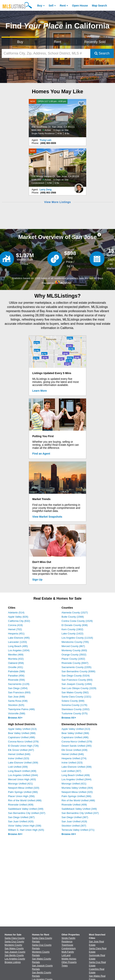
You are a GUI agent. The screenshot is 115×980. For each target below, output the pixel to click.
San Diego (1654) (18, 688)
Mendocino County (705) (75, 642)
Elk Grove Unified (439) (74, 750)
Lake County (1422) (72, 634)
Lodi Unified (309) (18, 767)
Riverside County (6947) (75, 663)
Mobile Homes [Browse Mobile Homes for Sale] (69, 959)
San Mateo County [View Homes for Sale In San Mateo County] (14, 948)
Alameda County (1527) (75, 613)
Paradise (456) (16, 676)
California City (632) (19, 621)
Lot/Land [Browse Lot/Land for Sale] (66, 955)
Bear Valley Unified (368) (22, 733)
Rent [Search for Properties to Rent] (58, 42)
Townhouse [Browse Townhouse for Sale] (67, 945)
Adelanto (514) (16, 613)
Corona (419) (15, 625)
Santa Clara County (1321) (76, 697)
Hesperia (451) (16, 634)
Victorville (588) (17, 713)
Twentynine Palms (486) (21, 709)
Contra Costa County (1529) (77, 621)
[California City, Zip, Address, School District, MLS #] (46, 53)
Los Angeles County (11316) (77, 638)
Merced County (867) (73, 646)
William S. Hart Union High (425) (26, 830)
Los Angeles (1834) (19, 650)
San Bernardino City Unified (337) (27, 813)
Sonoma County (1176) (74, 705)
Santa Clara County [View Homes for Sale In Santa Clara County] (15, 938)
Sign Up (37, 580)
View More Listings (57, 202)
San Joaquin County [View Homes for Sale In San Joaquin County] (15, 952)
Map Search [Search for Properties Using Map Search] (100, 6)
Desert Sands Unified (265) (77, 746)
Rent (63, 6)
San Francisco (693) (19, 692)
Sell (51, 6)
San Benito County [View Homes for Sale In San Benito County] (14, 955)
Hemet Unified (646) (19, 754)
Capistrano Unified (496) (22, 737)
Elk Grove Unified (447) (21, 750)
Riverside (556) (16, 680)
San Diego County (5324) (76, 676)
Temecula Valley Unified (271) (78, 830)
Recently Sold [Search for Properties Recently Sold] (95, 42)
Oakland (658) (16, 663)
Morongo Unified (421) (20, 784)
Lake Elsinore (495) (19, 638)
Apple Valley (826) (18, 617)
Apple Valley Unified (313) (22, 729)
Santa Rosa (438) (18, 701)
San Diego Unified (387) (21, 817)
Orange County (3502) (74, 655)
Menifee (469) (16, 655)
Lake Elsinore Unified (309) (23, 763)
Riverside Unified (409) (21, 805)
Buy (40, 6)
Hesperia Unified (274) (74, 758)
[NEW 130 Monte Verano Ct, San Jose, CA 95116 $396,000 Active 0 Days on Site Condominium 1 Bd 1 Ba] (58, 168)
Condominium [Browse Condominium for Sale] (69, 948)
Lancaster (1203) (17, 642)
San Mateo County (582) (75, 692)
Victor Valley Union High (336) (25, 826)
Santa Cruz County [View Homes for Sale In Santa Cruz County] (14, 942)
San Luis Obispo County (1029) (79, 688)
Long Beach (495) (18, 646)
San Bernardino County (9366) (78, 671)
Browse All (15, 718)
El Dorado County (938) (75, 625)
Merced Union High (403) (22, 779)
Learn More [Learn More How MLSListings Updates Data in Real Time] (40, 391)
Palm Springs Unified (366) (23, 792)
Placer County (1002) (73, 659)
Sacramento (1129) (19, 684)
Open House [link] (80, 6)
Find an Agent (41, 454)
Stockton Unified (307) (74, 826)
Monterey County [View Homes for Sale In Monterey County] (13, 945)
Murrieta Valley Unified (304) (77, 788)
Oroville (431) (16, 667)
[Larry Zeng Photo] (79, 187)
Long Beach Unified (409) (22, 771)
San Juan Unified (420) (21, 821)
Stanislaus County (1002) (76, 709)
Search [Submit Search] (102, 53)
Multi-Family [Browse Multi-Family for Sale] (68, 952)
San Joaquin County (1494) (77, 684)
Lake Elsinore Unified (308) (77, 767)
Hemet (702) (15, 629)
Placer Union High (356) (21, 796)
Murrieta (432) (16, 659)
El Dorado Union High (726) (23, 746)
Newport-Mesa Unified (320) (24, 788)
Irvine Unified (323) (19, 758)
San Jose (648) (16, 697)
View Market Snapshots (47, 517)
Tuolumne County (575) (75, 713)
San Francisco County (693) (77, 680)
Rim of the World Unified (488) (25, 800)
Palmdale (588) (16, 671)
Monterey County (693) (74, 650)
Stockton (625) (16, 705)
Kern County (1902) (72, 629)
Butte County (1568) (73, 617)
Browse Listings (13, 962)
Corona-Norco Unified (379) (23, 742)
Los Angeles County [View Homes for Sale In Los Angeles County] (15, 959)
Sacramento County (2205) (76, 667)
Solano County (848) (73, 701)
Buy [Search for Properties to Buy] (20, 42)
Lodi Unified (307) (71, 771)
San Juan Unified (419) (74, 821)
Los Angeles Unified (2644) (23, 775)
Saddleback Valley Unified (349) (26, 809)
